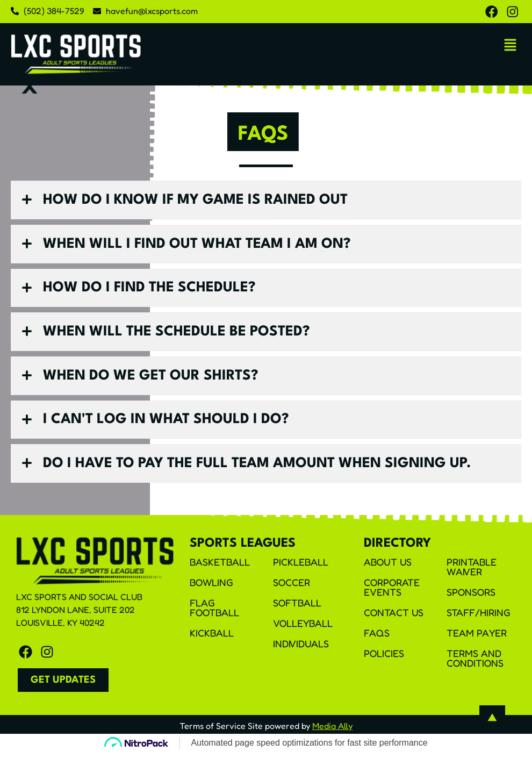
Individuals (301, 648)
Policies (384, 658)
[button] (511, 47)
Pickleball (301, 567)
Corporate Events (392, 592)
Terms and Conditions (475, 663)
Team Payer (477, 638)
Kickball (212, 638)
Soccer (292, 587)
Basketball (220, 567)
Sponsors (471, 597)
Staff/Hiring (479, 617)
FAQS (377, 638)
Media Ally (332, 731)
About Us (388, 567)
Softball (297, 607)
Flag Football (214, 612)
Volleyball (303, 628)
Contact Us (394, 617)
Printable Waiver (472, 571)
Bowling (211, 587)
